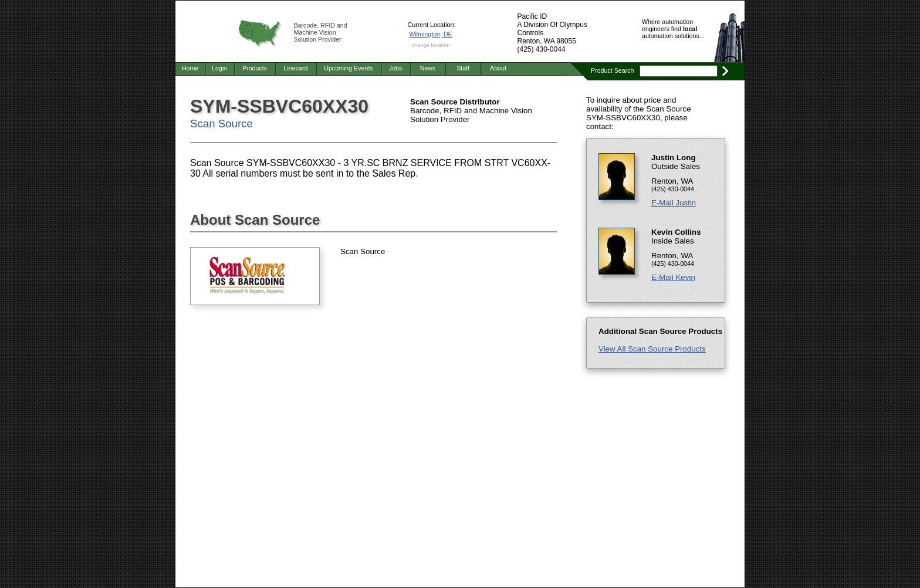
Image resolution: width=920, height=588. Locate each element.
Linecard (296, 68)
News (428, 68)
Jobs (396, 68)
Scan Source (221, 124)
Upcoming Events (349, 68)
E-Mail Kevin (673, 277)
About (498, 68)
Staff (463, 68)
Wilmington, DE (430, 34)
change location (430, 45)
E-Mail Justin (674, 203)
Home (190, 68)
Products (255, 68)
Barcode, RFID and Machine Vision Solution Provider (321, 32)
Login (219, 68)
